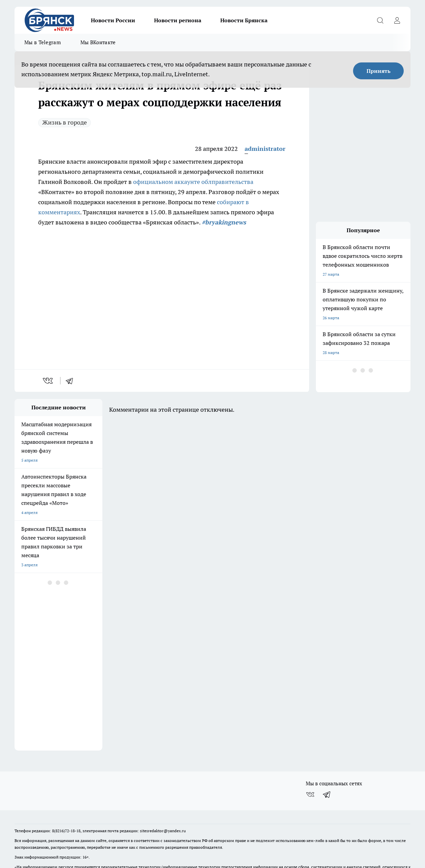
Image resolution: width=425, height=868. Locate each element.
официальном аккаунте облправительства (193, 182)
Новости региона (178, 20)
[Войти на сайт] (397, 20)
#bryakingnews (224, 222)
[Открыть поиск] (380, 20)
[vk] (48, 381)
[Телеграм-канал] (327, 753)
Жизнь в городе (65, 122)
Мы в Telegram (43, 42)
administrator (265, 149)
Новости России (113, 20)
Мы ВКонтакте (98, 42)
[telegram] (72, 381)
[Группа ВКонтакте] (310, 753)
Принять (379, 71)
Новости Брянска (244, 20)
